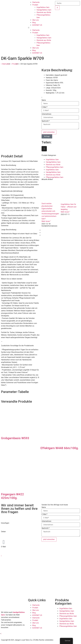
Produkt (35, 5)
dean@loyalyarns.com (9, 552)
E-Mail (45, 107)
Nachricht (46, 121)
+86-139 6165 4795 (8, 537)
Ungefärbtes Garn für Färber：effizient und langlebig (69, 207)
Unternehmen (46, 114)
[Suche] (57, 8)
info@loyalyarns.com (9, 549)
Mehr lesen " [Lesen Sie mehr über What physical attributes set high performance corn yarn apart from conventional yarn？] (46, 221)
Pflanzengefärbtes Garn (55, 167)
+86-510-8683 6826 (9, 534)
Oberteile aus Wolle (44, 12)
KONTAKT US (37, 25)
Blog (34, 23)
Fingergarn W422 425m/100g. (12, 496)
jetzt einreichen (49, 132)
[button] (40, 28)
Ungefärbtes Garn (43, 7)
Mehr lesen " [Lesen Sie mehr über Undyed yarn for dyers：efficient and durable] (65, 212)
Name (44, 100)
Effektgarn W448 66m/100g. (60, 448)
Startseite (36, 2)
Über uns (36, 20)
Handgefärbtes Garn (44, 10)
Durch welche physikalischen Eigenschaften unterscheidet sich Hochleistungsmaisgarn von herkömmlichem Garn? (50, 211)
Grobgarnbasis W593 (15, 438)
